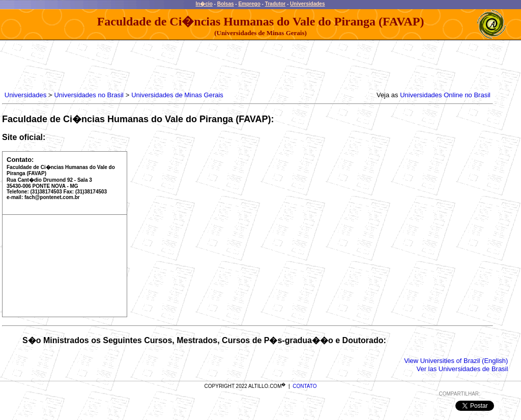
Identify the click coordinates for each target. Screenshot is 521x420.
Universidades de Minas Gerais (177, 95)
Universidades (307, 4)
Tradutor (276, 4)
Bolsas (226, 4)
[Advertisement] (188, 63)
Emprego (249, 4)
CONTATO (305, 386)
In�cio (204, 4)
